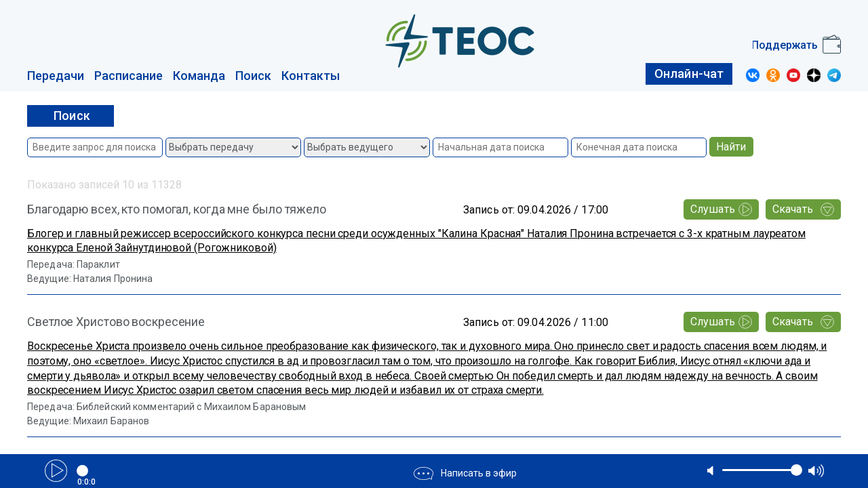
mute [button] (711, 470)
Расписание (129, 76)
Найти (731, 147)
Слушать (721, 209)
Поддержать (785, 45)
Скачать (803, 209)
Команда (199, 76)
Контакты (311, 76)
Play (56, 471)
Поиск (253, 76)
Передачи (56, 76)
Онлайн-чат (689, 74)
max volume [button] (816, 471)
